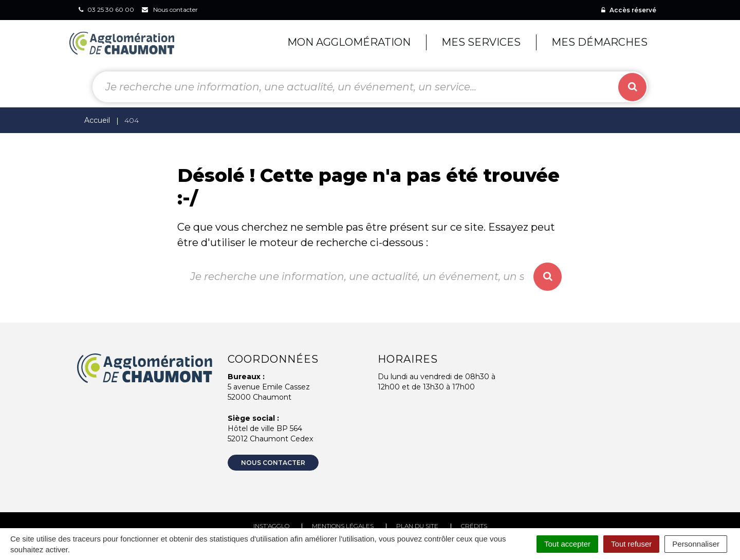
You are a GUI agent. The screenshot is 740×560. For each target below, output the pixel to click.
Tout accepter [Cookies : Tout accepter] (567, 544)
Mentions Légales (343, 526)
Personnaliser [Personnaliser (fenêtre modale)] (696, 544)
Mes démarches (599, 42)
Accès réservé (629, 10)
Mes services (481, 42)
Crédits (474, 526)
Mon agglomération (349, 42)
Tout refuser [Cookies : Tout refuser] (631, 544)
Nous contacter (273, 463)
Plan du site (417, 526)
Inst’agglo (271, 526)
